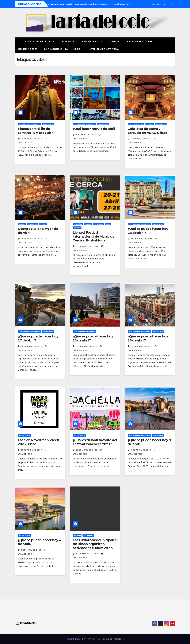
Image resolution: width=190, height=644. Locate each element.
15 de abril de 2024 (142, 139)
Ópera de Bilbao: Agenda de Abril (38, 231)
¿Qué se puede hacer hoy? (29, 124)
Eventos (77, 228)
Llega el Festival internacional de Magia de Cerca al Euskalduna (94, 236)
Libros (114, 41)
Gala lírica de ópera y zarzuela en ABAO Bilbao (147, 131)
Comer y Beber (28, 49)
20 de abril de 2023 (87, 450)
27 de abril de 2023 (32, 346)
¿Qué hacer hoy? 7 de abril (94, 129)
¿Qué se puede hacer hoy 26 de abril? (148, 338)
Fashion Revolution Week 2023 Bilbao (38, 442)
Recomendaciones (136, 124)
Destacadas (48, 124)
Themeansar (119, 639)
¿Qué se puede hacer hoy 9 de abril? (149, 442)
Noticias (77, 535)
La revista (68, 41)
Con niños (78, 224)
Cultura (150, 124)
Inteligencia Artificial (104, 49)
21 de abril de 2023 (32, 450)
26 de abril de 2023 (142, 346)
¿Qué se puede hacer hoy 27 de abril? (38, 338)
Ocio (78, 49)
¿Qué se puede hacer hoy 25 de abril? (93, 338)
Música (43, 224)
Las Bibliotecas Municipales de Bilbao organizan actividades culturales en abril (95, 546)
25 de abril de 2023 (87, 346)
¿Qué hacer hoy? (92, 41)
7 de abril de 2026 (86, 135)
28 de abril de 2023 (142, 239)
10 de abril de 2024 (32, 239)
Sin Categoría (24, 435)
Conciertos (161, 124)
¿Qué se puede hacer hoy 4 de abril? (39, 542)
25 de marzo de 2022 (87, 554)
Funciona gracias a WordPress (80, 639)
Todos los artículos (39, 41)
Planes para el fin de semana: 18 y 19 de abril (36, 131)
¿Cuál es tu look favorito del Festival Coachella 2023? (95, 442)
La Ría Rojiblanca (56, 49)
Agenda (22, 224)
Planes (88, 224)
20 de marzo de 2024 (87, 246)
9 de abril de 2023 (141, 450)
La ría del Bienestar (139, 41)
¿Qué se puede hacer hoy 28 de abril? (148, 231)
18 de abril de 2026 (32, 139)
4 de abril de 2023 (31, 550)
